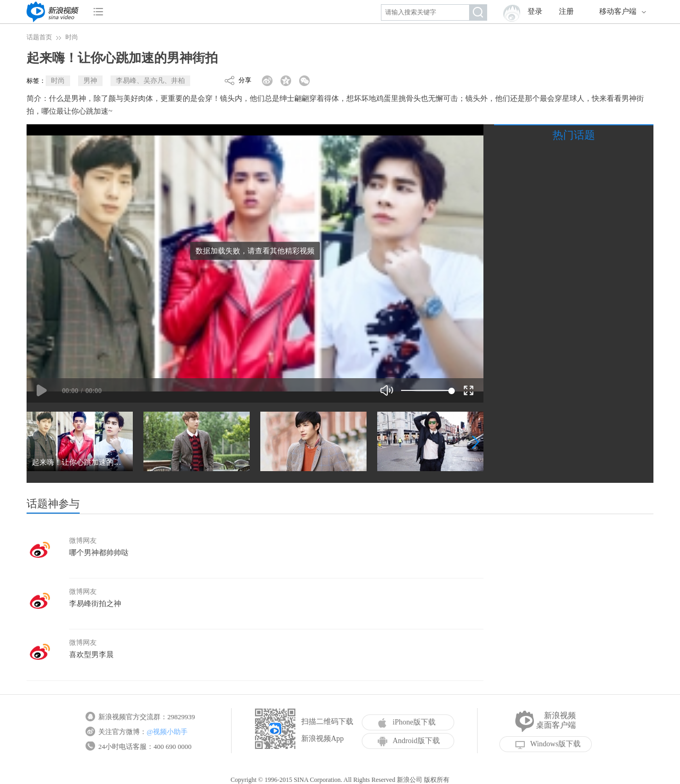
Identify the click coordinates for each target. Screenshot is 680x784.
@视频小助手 (167, 732)
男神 (90, 80)
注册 (566, 11)
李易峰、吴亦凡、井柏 (150, 80)
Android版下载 (409, 741)
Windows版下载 (548, 744)
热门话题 (574, 135)
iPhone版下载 (407, 722)
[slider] (426, 390)
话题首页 (39, 37)
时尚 (72, 37)
